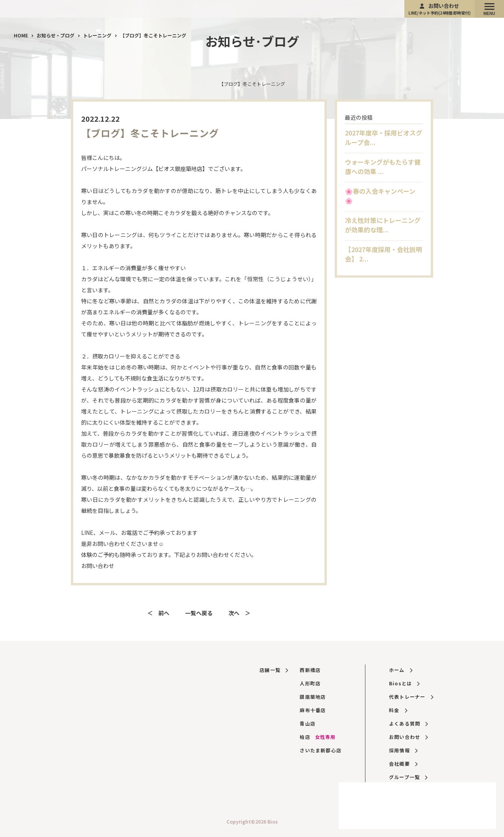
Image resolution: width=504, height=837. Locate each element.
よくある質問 (409, 723)
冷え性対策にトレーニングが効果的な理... (383, 225)
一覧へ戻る (199, 613)
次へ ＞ (239, 613)
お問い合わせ (439, 9)
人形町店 (310, 683)
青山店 (308, 723)
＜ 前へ (158, 613)
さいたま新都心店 (321, 750)
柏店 (318, 737)
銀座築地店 (313, 697)
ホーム (401, 670)
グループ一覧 (408, 777)
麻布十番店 (313, 710)
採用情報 (403, 750)
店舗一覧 (274, 670)
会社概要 (403, 764)
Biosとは (404, 683)
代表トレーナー (411, 697)
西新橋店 (310, 670)
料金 (398, 710)
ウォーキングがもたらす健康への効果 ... (383, 167)
